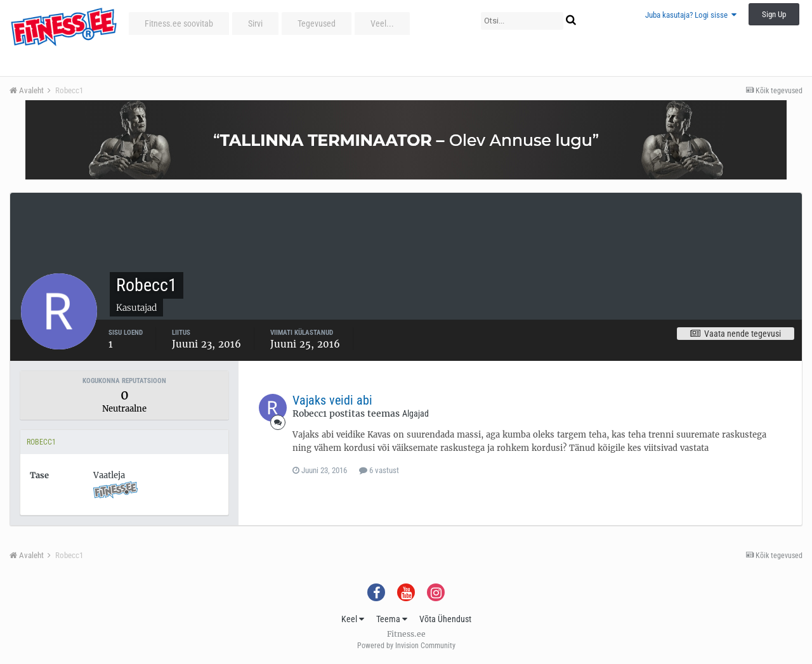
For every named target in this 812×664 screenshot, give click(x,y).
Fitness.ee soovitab (179, 23)
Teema (392, 619)
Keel (353, 619)
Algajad (416, 413)
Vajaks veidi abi (332, 400)
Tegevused (317, 23)
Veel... (382, 23)
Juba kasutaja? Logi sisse (691, 15)
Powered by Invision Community (406, 646)
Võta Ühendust (445, 619)
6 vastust (379, 470)
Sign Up (774, 14)
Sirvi (255, 23)
